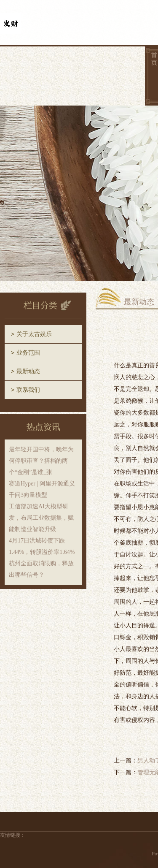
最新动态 (28, 371)
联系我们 (28, 390)
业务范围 (28, 353)
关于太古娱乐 (34, 334)
